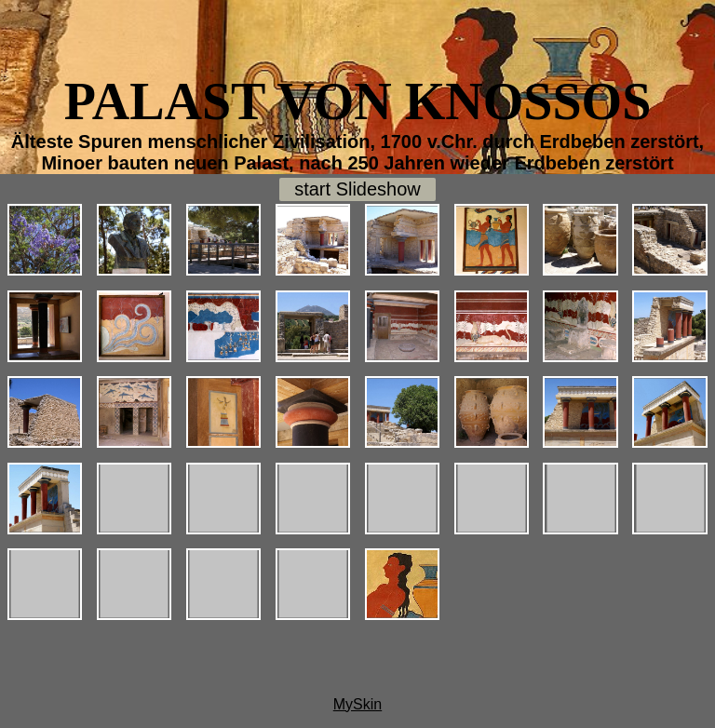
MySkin (357, 704)
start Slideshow (357, 189)
